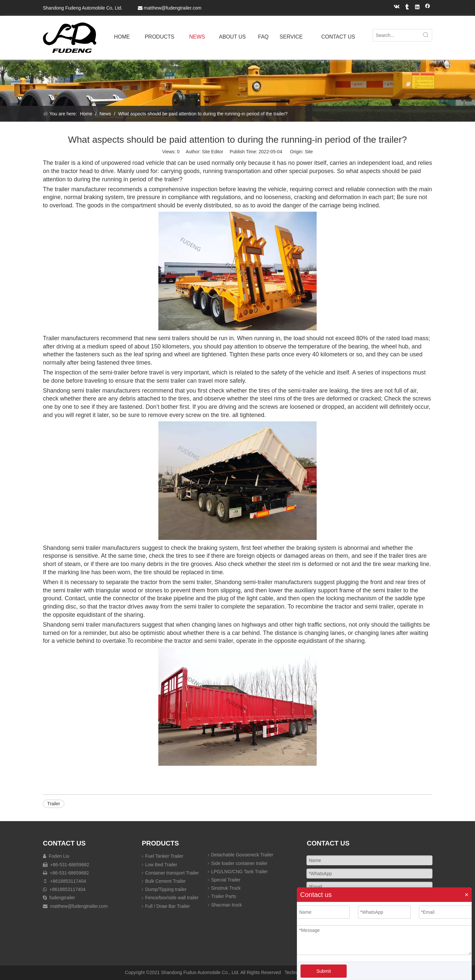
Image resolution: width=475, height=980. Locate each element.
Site (309, 152)
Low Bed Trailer (161, 865)
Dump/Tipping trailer (166, 889)
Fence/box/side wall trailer (172, 898)
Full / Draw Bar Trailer (167, 906)
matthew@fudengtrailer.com (173, 8)
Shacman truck (226, 905)
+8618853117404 (67, 881)
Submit (324, 971)
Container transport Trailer (172, 873)
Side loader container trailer (239, 863)
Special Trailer (226, 880)
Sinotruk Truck (226, 888)
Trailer (54, 804)
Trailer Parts (224, 896)
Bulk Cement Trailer (165, 881)
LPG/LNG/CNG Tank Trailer (239, 872)
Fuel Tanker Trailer (164, 856)
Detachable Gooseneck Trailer (242, 855)
